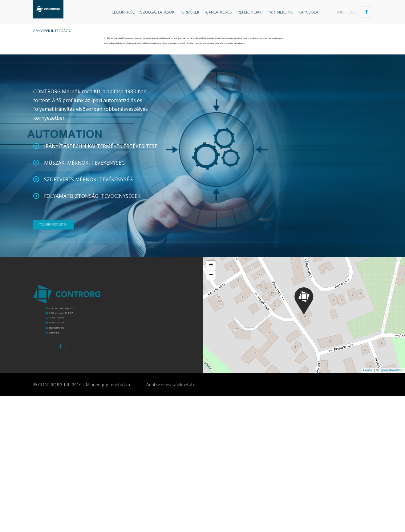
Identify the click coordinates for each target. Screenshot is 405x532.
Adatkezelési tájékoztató (171, 520)
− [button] (211, 377)
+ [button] (211, 367)
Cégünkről (123, 12)
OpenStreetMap (391, 506)
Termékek (190, 12)
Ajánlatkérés (219, 12)
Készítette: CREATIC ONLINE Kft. (362, 520)
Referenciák (250, 12)
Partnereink (280, 12)
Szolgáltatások (157, 12)
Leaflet (368, 506)
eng (353, 12)
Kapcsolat (309, 12)
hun (340, 12)
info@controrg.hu (73, 456)
